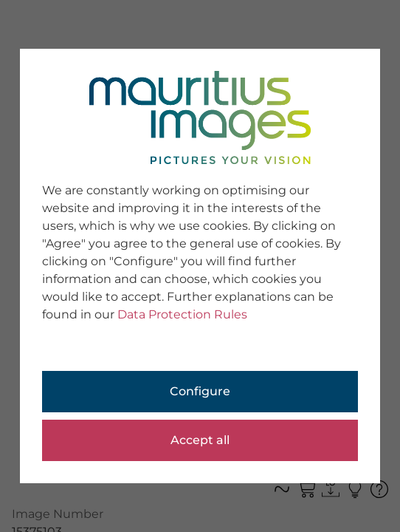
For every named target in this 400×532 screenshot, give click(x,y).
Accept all (200, 440)
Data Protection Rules (182, 314)
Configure (200, 391)
